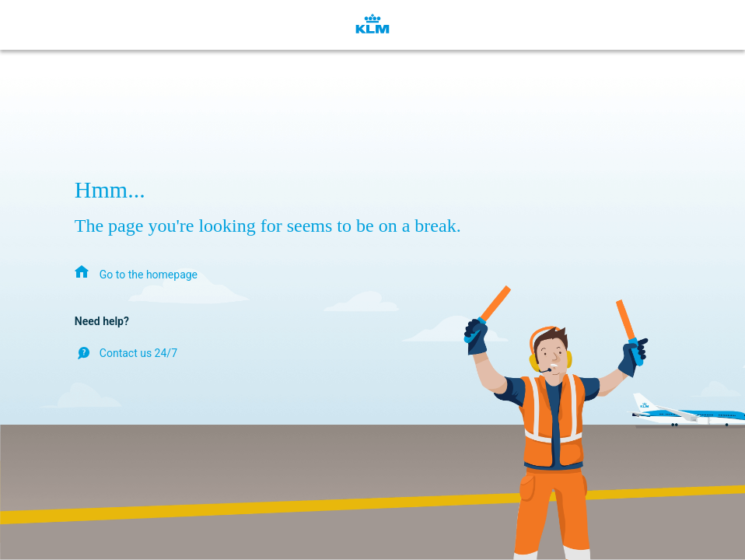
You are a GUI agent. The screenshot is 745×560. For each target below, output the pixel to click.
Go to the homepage (149, 275)
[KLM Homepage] (372, 25)
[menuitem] (136, 274)
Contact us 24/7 (138, 353)
